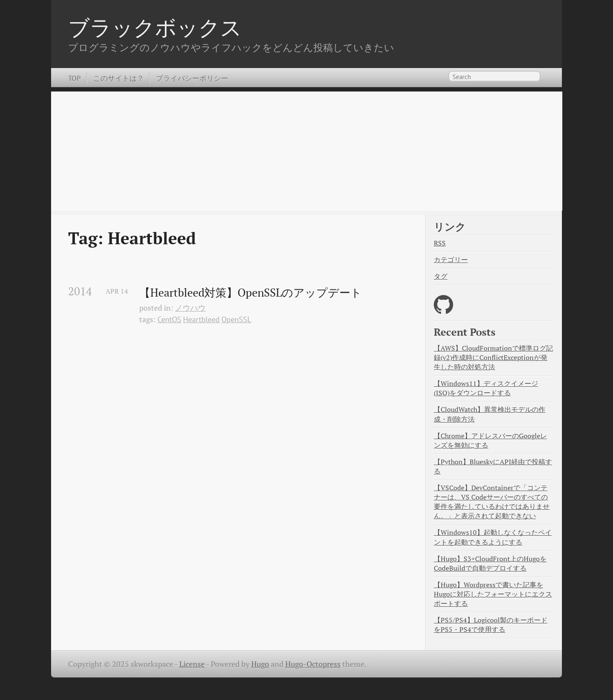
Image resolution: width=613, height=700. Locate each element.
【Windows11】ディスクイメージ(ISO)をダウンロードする (486, 388)
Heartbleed (201, 319)
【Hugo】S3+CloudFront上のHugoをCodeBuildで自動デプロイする (490, 564)
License (192, 664)
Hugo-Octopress (313, 664)
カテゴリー (451, 260)
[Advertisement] (306, 151)
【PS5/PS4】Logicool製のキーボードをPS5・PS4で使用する (491, 625)
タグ (441, 276)
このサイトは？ (119, 78)
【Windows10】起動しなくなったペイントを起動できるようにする (493, 537)
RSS (440, 243)
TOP (74, 78)
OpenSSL (236, 319)
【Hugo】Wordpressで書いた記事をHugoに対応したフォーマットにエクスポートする (493, 594)
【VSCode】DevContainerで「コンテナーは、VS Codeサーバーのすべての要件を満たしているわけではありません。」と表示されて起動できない (492, 502)
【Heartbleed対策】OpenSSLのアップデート (251, 293)
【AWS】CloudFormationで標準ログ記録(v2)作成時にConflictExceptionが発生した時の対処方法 (493, 358)
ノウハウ (190, 308)
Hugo (260, 664)
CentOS (169, 319)
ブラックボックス (155, 27)
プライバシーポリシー (192, 78)
